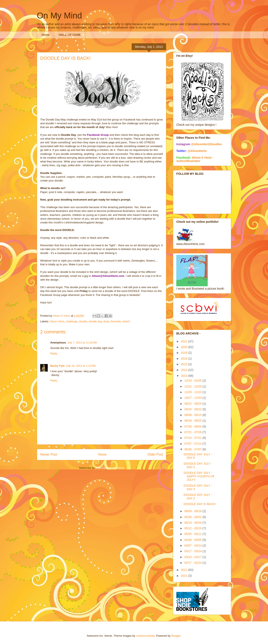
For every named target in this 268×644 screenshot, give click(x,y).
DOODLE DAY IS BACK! (200, 504)
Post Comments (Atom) (110, 468)
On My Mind (59, 16)
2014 (185, 370)
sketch (126, 321)
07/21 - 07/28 (193, 432)
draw (106, 321)
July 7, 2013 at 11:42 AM (82, 343)
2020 (185, 347)
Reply (54, 353)
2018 (185, 353)
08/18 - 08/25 (193, 421)
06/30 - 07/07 (193, 449)
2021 (185, 341)
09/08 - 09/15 (193, 415)
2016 (185, 359)
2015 (185, 364)
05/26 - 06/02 (193, 517)
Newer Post (49, 454)
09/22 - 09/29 (193, 404)
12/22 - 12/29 (193, 386)
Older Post (155, 454)
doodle (83, 321)
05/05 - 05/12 (193, 534)
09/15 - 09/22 (193, 409)
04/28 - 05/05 (193, 540)
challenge (72, 321)
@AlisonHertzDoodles (207, 144)
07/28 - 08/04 (193, 426)
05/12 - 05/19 (193, 528)
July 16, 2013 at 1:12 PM (81, 366)
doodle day (95, 321)
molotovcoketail (145, 636)
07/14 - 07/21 (193, 438)
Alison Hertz (57, 321)
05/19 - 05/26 (193, 523)
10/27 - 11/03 (193, 398)
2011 (185, 576)
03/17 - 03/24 (193, 551)
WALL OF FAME (70, 35)
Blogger (176, 636)
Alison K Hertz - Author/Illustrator (195, 159)
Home (46, 35)
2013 (185, 376)
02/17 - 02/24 (193, 563)
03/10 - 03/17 (193, 557)
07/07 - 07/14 (193, 444)
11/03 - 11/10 (193, 392)
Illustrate (116, 321)
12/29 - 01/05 (193, 381)
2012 (185, 570)
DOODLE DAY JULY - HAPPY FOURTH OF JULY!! (199, 476)
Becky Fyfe (57, 366)
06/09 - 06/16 (193, 511)
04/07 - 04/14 (193, 546)
